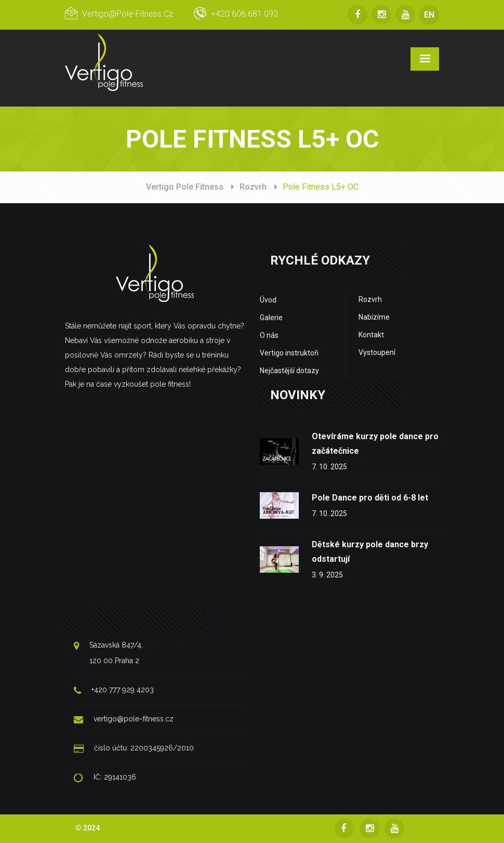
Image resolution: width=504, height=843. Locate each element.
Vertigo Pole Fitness (185, 187)
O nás (269, 335)
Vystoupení (377, 352)
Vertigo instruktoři (289, 353)
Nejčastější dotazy (289, 371)
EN (429, 15)
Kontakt (371, 335)
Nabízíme (374, 317)
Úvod (268, 300)
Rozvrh (253, 187)
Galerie (271, 318)
